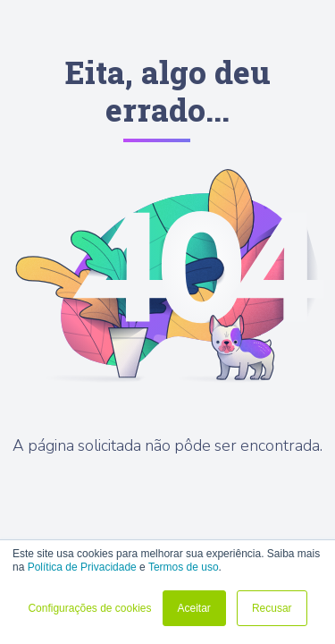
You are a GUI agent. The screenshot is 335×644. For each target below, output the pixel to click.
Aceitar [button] (194, 608)
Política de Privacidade (82, 567)
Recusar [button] (272, 608)
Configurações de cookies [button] (89, 608)
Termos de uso (184, 567)
